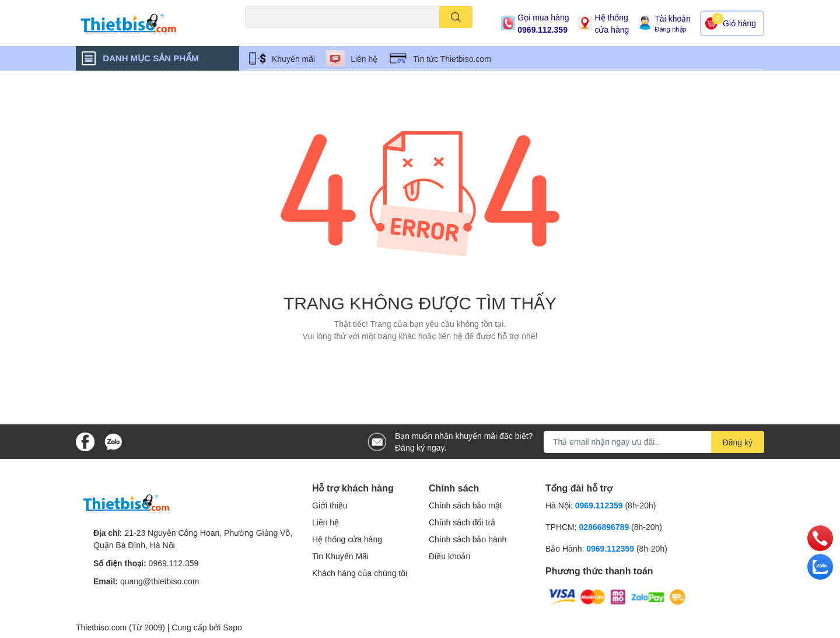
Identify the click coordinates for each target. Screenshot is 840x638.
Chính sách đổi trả (462, 522)
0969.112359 (599, 505)
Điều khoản (449, 556)
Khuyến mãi (293, 59)
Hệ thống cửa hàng (612, 23)
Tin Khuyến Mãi (340, 556)
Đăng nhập (671, 29)
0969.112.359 (542, 29)
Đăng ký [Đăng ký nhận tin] (738, 442)
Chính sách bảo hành (468, 539)
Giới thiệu (330, 505)
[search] (456, 17)
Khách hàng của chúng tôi (360, 573)
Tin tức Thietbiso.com (452, 59)
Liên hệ (364, 59)
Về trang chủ (420, 362)
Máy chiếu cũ (266, 35)
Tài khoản (673, 18)
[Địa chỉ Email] (654, 442)
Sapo (232, 627)
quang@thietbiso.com (160, 581)
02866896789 (604, 527)
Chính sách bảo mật (466, 505)
